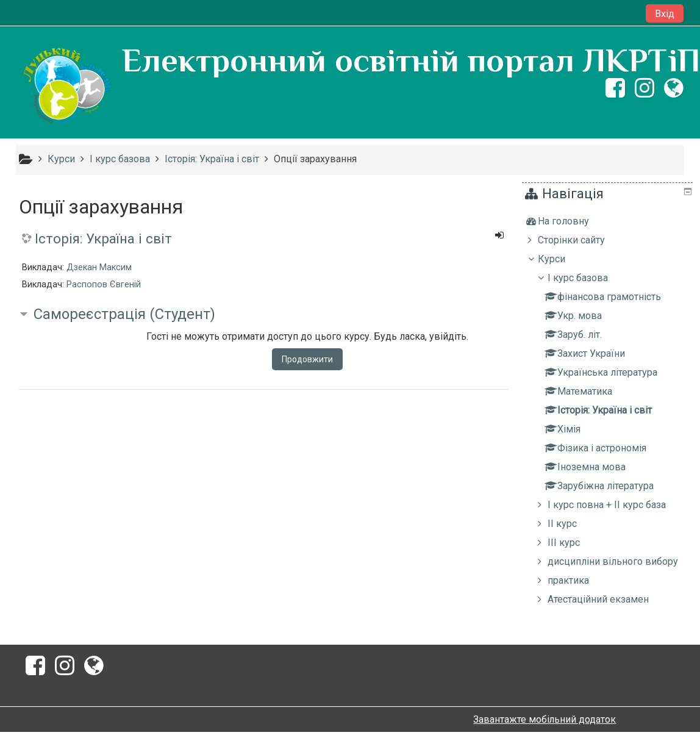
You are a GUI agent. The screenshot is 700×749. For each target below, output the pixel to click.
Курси (560, 259)
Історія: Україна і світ (103, 238)
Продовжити (307, 359)
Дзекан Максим (99, 267)
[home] (66, 86)
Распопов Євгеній (104, 285)
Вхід (665, 14)
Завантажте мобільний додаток (545, 736)
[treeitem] (609, 221)
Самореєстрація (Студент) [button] (124, 314)
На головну (572, 221)
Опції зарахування (315, 159)
